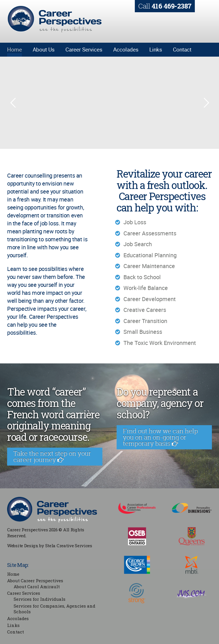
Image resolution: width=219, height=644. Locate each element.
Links (156, 50)
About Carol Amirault (37, 587)
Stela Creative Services (69, 546)
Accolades (126, 50)
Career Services (84, 50)
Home (15, 50)
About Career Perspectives (35, 581)
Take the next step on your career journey (52, 456)
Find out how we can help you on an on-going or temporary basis (160, 437)
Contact (182, 50)
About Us (44, 50)
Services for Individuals (40, 599)
